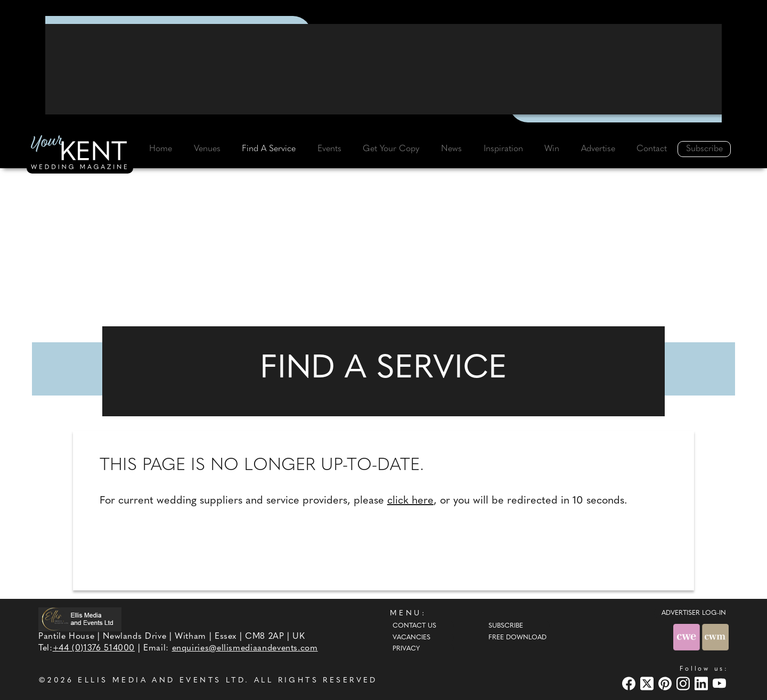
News (451, 149)
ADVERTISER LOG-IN (694, 613)
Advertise (598, 149)
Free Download (517, 638)
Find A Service (269, 149)
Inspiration (503, 149)
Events (329, 149)
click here (410, 501)
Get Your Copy (391, 149)
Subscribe (704, 149)
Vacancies (411, 638)
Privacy (406, 649)
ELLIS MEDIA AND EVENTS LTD (161, 681)
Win (552, 149)
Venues (207, 149)
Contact (652, 149)
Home (161, 149)
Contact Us (414, 626)
